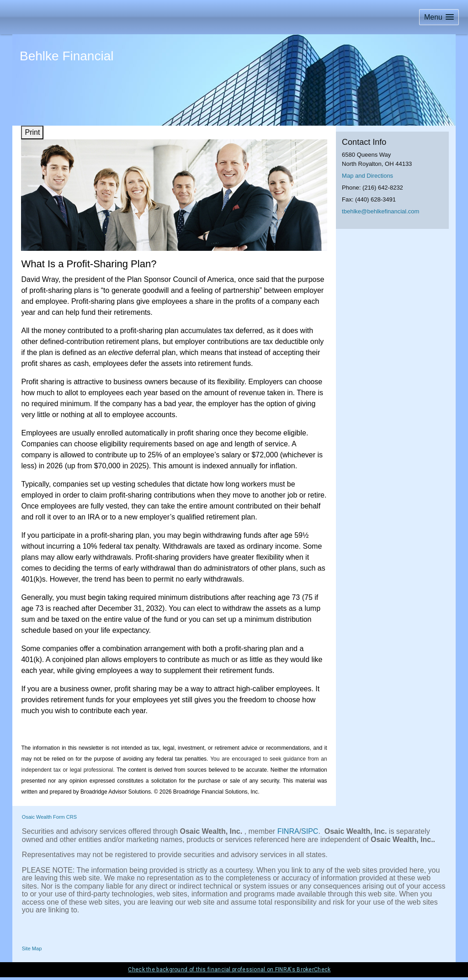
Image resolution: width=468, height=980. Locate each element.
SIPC (310, 831)
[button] (439, 17)
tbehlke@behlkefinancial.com (380, 211)
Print (32, 132)
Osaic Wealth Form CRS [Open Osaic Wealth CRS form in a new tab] (49, 817)
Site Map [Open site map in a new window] (32, 948)
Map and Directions (367, 176)
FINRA (288, 831)
